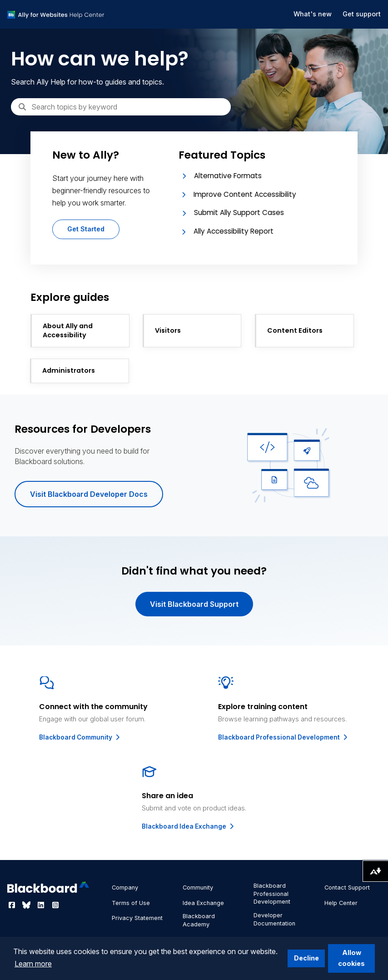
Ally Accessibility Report (234, 231)
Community (198, 887)
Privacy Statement (137, 918)
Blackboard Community (80, 737)
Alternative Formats (228, 176)
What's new (313, 14)
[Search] (121, 107)
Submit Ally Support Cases (239, 212)
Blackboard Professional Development (284, 737)
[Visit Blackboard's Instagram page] (55, 905)
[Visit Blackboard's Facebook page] (13, 905)
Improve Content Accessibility (245, 194)
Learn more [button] (33, 964)
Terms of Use (131, 903)
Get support (362, 14)
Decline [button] (306, 958)
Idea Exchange (203, 903)
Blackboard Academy (199, 920)
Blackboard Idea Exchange (189, 826)
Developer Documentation (274, 919)
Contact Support (347, 887)
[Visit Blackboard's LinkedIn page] (42, 905)
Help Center (341, 903)
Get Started (86, 229)
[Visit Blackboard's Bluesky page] (27, 905)
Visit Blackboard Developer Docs (89, 494)
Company (125, 887)
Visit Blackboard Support (194, 604)
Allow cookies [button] (351, 958)
